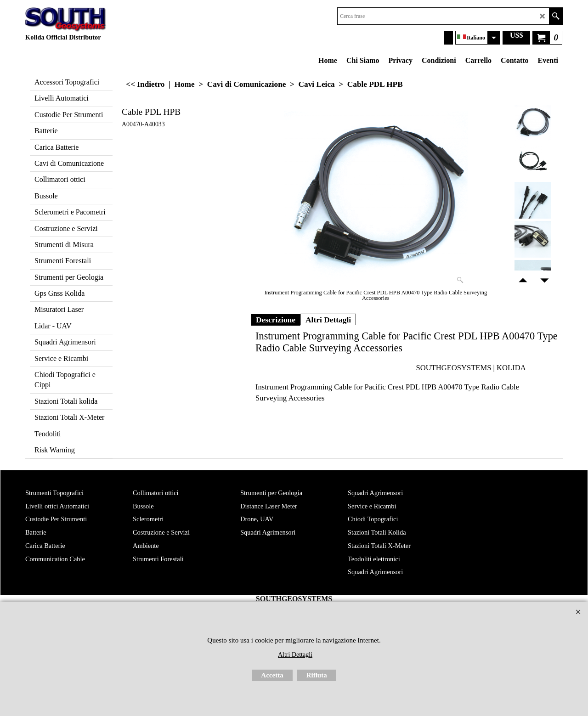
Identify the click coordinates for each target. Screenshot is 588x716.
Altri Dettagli (328, 320)
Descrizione (276, 320)
